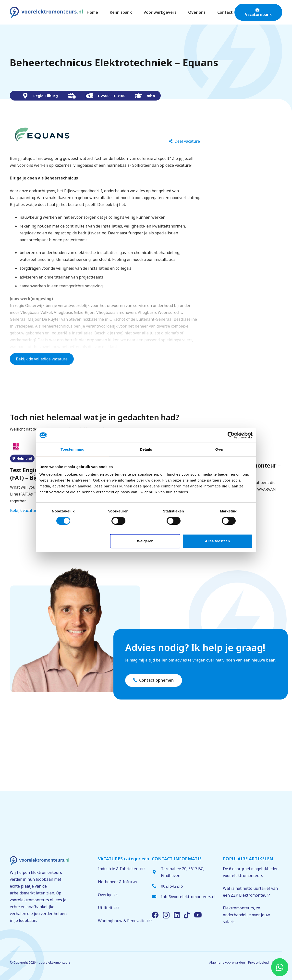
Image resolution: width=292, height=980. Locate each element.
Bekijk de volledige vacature (42, 359)
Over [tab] (220, 449)
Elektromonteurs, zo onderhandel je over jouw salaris (246, 915)
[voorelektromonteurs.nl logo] (46, 12)
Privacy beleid (258, 962)
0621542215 (172, 886)
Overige (108, 895)
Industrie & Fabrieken (122, 869)
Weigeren (145, 541)
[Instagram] (166, 915)
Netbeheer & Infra (117, 882)
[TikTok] (187, 915)
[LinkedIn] (177, 915)
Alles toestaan (218, 541)
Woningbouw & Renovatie (125, 921)
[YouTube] (198, 915)
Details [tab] (146, 449)
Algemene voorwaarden (227, 962)
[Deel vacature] (184, 141)
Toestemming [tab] (73, 449)
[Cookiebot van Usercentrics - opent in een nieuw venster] (231, 435)
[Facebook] (155, 915)
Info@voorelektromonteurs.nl (188, 897)
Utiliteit (109, 908)
